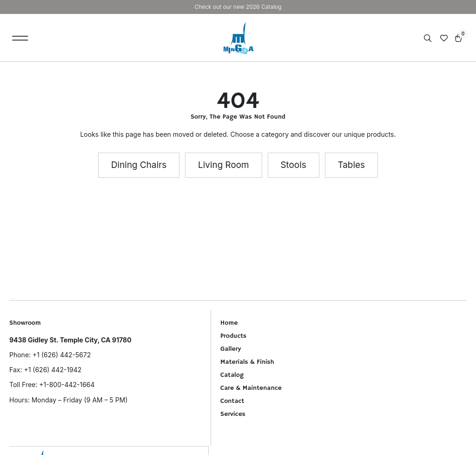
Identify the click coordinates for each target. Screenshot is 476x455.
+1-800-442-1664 (67, 385)
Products (233, 336)
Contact (232, 401)
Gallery (231, 349)
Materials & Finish (247, 362)
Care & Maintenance (251, 388)
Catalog (232, 375)
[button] (20, 38)
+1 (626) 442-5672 (62, 355)
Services (233, 414)
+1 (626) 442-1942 (53, 370)
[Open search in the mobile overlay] (429, 38)
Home (229, 323)
